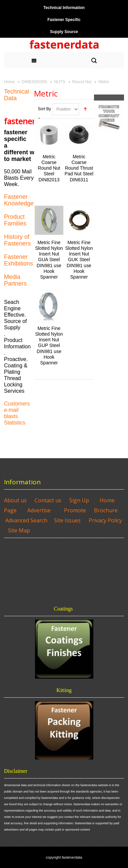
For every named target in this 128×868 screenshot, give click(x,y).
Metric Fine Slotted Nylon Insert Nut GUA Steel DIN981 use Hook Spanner (49, 260)
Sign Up (79, 500)
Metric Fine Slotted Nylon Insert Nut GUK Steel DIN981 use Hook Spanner (79, 260)
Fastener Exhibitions (18, 260)
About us (15, 500)
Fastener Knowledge (19, 200)
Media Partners (15, 280)
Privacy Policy (105, 520)
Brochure (106, 510)
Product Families (15, 220)
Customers (17, 404)
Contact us (48, 500)
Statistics (15, 423)
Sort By (44, 109)
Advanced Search (26, 520)
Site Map (19, 530)
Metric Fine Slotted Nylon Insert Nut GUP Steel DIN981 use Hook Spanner (49, 345)
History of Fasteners (17, 240)
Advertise (39, 510)
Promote (75, 510)
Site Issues (67, 520)
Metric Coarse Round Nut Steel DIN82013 (49, 168)
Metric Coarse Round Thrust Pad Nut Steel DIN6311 (79, 168)
